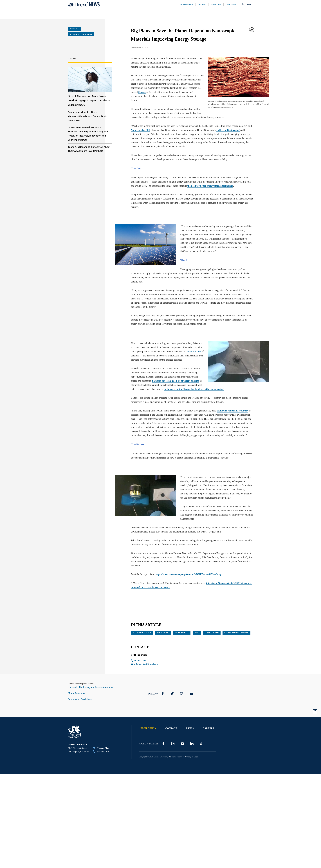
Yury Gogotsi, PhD (141, 130)
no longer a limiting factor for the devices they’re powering (194, 389)
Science (142, 92)
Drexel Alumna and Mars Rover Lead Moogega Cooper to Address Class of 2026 (89, 100)
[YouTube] (191, 694)
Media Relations (76, 693)
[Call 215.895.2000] (102, 752)
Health (198, 14)
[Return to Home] (84, 4)
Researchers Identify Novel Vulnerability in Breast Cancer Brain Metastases (87, 116)
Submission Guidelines (80, 699)
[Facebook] (163, 694)
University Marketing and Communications (90, 687)
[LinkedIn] (192, 744)
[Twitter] (172, 694)
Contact (171, 728)
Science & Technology (122, 14)
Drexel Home (187, 4)
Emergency (148, 728)
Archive (202, 4)
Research (75, 29)
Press (190, 728)
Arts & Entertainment (83, 14)
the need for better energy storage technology (210, 186)
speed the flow (194, 352)
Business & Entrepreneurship (165, 14)
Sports (286, 14)
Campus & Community (259, 14)
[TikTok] (201, 744)
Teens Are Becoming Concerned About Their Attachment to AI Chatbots (89, 149)
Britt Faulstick (139, 655)
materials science (142, 633)
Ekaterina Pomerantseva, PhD (232, 411)
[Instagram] (182, 694)
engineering (163, 633)
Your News (231, 4)
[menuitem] (83, 14)
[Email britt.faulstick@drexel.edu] (159, 664)
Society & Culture (224, 14)
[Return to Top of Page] (315, 712)
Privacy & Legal (191, 757)
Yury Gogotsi (212, 633)
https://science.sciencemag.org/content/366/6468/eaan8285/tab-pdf (188, 574)
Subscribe (216, 4)
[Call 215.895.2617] (159, 661)
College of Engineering (228, 130)
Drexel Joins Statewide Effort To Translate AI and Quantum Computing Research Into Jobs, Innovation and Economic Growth (89, 134)
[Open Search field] (248, 4)
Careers (208, 728)
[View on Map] (102, 748)
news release (182, 633)
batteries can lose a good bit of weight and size (175, 381)
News (197, 633)
